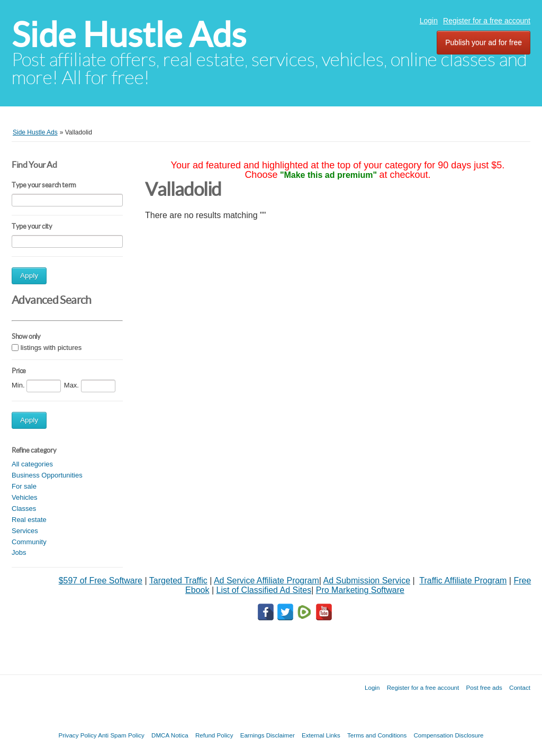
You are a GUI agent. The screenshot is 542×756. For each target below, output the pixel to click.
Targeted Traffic (178, 580)
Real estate (29, 520)
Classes (24, 508)
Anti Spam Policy (121, 735)
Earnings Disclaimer (268, 735)
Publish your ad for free (484, 42)
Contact (520, 687)
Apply (29, 276)
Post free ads (484, 687)
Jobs (19, 552)
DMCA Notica (170, 735)
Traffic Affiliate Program (463, 580)
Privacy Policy (77, 735)
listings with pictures (51, 348)
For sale (24, 486)
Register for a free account (487, 21)
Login (429, 21)
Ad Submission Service (367, 580)
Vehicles (24, 497)
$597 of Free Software (101, 580)
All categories (32, 464)
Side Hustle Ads (129, 35)
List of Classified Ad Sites (264, 590)
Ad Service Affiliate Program (267, 580)
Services (25, 531)
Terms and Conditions (377, 735)
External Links (321, 735)
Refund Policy (214, 735)
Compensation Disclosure (448, 735)
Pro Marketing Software (360, 590)
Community (29, 542)
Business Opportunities (47, 475)
